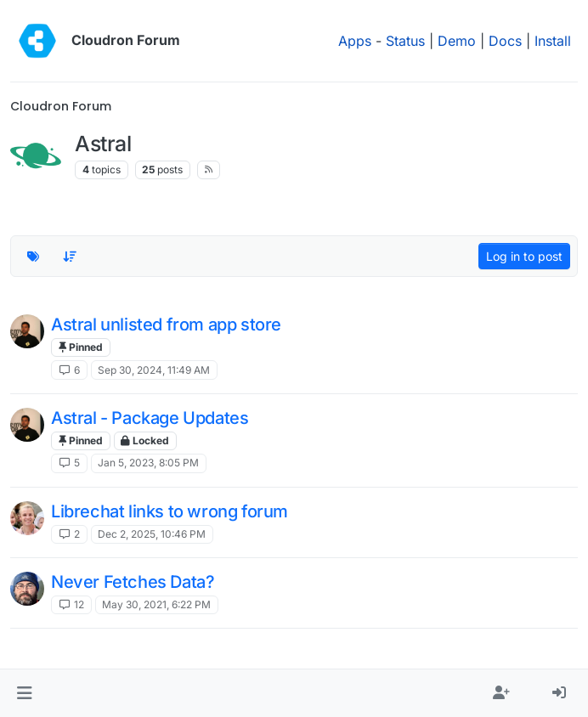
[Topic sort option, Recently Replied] (71, 257)
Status (405, 41)
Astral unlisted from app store (166, 325)
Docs (505, 41)
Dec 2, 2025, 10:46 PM (152, 534)
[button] (24, 693)
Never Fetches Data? (133, 582)
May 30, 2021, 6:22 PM (156, 604)
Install (553, 41)
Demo (457, 41)
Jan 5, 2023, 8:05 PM (148, 463)
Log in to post (524, 256)
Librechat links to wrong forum (170, 511)
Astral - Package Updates (150, 418)
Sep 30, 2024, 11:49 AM (154, 370)
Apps (355, 41)
